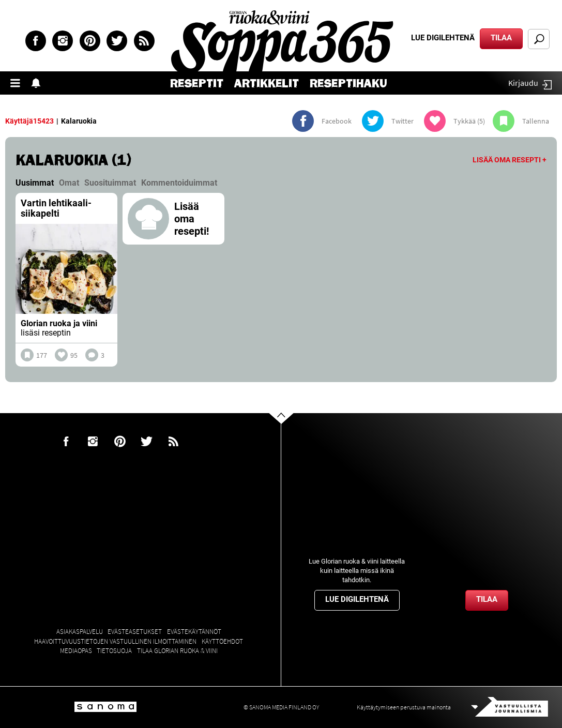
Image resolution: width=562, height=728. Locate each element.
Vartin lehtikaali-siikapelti (56, 208)
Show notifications (39, 83)
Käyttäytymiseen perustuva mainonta (404, 707)
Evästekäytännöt (194, 632)
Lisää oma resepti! (192, 219)
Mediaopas (76, 651)
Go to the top (290, 434)
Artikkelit (267, 84)
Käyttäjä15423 (29, 121)
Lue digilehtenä (443, 38)
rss (144, 41)
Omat (69, 183)
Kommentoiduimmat (179, 183)
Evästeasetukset (135, 632)
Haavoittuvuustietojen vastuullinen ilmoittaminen (115, 641)
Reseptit (197, 84)
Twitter (117, 41)
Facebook (36, 41)
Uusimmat (35, 183)
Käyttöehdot (222, 641)
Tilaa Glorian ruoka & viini (177, 651)
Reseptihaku (348, 84)
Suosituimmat (110, 183)
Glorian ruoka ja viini (59, 323)
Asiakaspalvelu (80, 632)
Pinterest (90, 41)
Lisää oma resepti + (510, 160)
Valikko (18, 83)
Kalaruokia (79, 121)
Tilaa (501, 38)
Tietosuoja (114, 651)
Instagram (63, 41)
